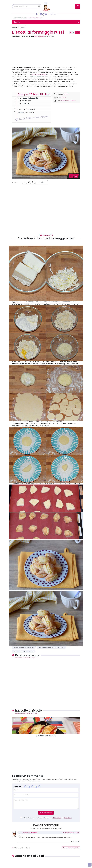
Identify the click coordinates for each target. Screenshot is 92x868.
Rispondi (75, 841)
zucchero (21, 112)
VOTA (77, 32)
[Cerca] (25, 6)
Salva (41, 182)
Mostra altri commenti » (71, 848)
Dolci (24, 18)
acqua (29, 109)
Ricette (20, 18)
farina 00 (27, 104)
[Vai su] (90, 865)
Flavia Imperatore (39, 36)
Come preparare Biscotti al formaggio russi (52, 647)
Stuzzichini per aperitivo (46, 736)
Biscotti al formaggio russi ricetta (24, 651)
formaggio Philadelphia (31, 98)
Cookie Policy (68, 818)
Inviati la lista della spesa (32, 118)
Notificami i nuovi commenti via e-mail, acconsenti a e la (47, 818)
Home (15, 18)
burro (25, 101)
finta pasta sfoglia (39, 75)
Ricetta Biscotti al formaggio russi (24, 647)
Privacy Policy (57, 818)
